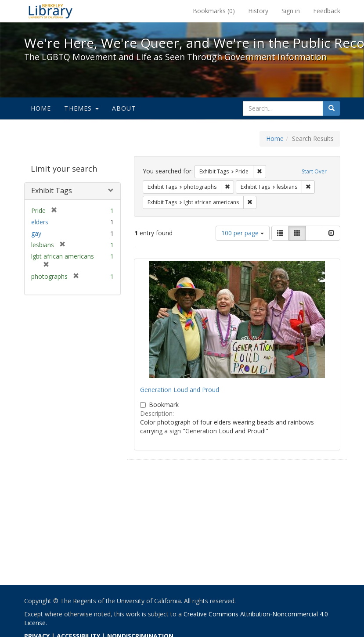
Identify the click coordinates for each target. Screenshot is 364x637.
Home (41, 108)
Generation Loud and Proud (180, 390)
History (258, 11)
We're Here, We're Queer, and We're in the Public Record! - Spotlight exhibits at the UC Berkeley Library (50, 11)
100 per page (243, 233)
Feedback (327, 11)
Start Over (314, 171)
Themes (81, 108)
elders (40, 222)
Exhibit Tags (52, 191)
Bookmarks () (214, 11)
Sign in (291, 11)
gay (36, 233)
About (124, 108)
